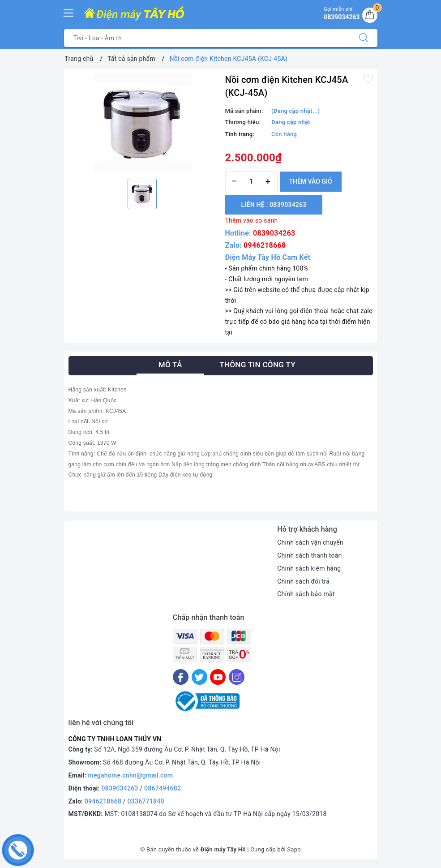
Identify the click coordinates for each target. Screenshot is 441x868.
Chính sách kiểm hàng (309, 568)
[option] (142, 123)
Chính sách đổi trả (303, 581)
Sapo (294, 849)
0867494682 (163, 788)
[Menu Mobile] (69, 12)
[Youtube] (218, 677)
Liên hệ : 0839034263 (274, 205)
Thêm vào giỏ (311, 181)
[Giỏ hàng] (370, 15)
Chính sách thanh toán (309, 555)
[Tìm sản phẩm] (207, 38)
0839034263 (274, 233)
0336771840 (146, 801)
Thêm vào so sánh (252, 220)
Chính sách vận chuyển (310, 542)
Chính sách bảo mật (306, 594)
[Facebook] (181, 677)
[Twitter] (199, 677)
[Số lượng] (251, 182)
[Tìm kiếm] (364, 38)
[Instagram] (237, 677)
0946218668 (265, 245)
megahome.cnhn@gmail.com (131, 775)
